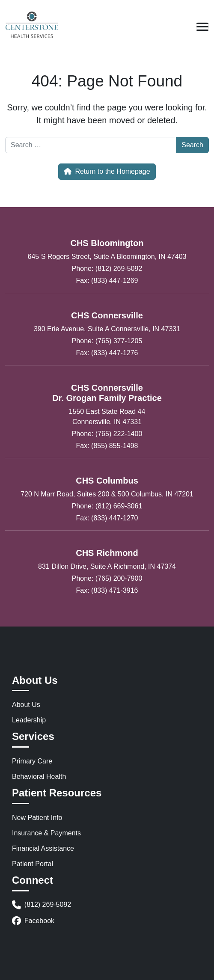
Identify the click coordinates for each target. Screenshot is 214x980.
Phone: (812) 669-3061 (107, 506)
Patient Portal (33, 864)
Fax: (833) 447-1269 (107, 281)
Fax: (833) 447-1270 (107, 518)
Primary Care (32, 761)
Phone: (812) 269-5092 (107, 269)
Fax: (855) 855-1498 (107, 446)
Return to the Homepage (107, 171)
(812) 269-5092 (42, 905)
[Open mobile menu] (202, 27)
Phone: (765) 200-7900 (107, 578)
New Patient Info (37, 818)
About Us (26, 705)
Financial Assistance (43, 848)
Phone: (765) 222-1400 (107, 434)
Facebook (33, 921)
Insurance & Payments (46, 833)
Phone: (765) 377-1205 (107, 341)
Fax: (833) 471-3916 (107, 590)
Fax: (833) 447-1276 (107, 353)
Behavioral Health (39, 777)
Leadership (29, 720)
